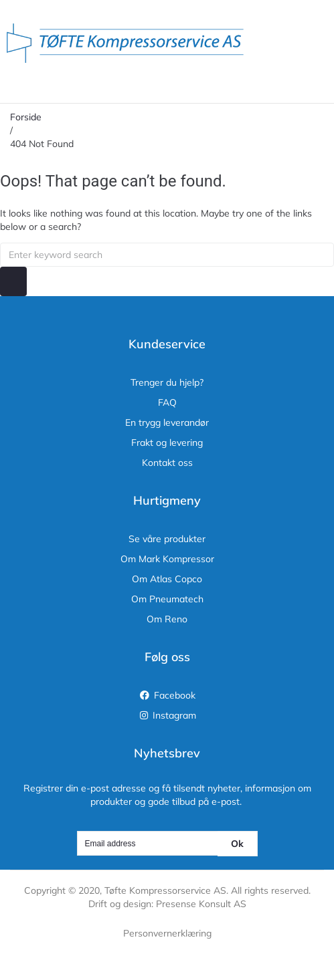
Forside (26, 117)
